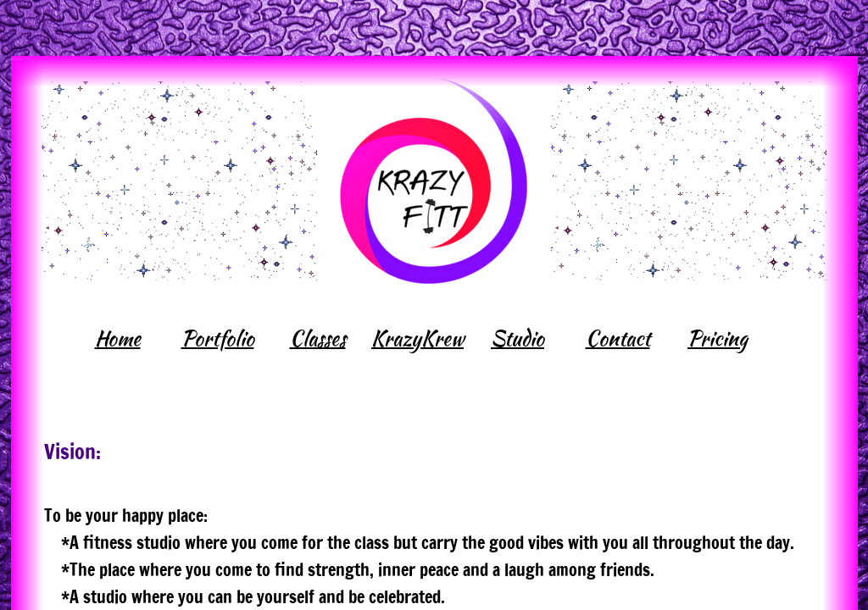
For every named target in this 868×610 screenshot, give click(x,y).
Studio (517, 338)
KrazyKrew (417, 338)
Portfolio (218, 338)
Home (118, 338)
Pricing (718, 338)
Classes (318, 338)
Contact (618, 338)
